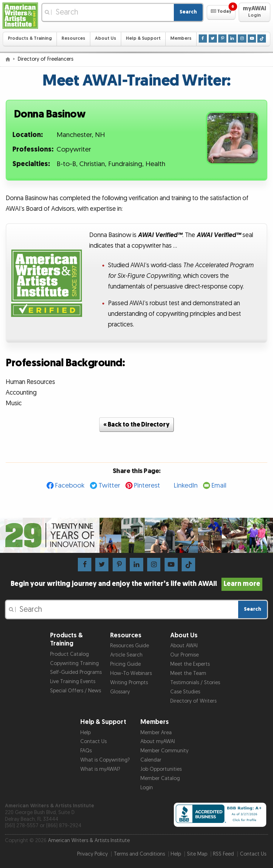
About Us (106, 39)
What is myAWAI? (100, 769)
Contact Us (93, 741)
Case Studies (185, 692)
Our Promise (184, 655)
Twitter (109, 486)
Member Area (156, 733)
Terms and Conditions (139, 854)
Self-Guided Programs (76, 672)
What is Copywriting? (105, 760)
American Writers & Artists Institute (89, 840)
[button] (221, 12)
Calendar (151, 760)
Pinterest (147, 486)
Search (188, 12)
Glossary (120, 692)
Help (85, 733)
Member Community (164, 751)
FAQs (86, 751)
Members (181, 39)
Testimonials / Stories (195, 683)
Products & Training (30, 39)
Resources (73, 39)
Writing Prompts (129, 683)
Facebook (70, 486)
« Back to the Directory (136, 425)
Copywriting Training (74, 663)
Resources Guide (130, 646)
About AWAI (184, 646)
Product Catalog (69, 654)
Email (219, 486)
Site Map (197, 854)
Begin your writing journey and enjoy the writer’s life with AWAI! (137, 584)
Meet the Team (188, 673)
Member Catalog (160, 778)
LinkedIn (186, 486)
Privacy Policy (92, 854)
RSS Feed (223, 854)
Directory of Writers (193, 701)
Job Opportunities (161, 769)
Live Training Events (73, 682)
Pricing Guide (125, 664)
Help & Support (143, 39)
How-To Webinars (131, 673)
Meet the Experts (190, 664)
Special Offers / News (76, 691)
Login (147, 788)
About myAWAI (158, 741)
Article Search (126, 655)
